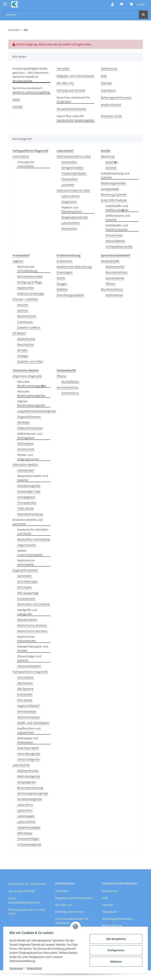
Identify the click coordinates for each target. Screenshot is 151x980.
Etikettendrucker (28, 771)
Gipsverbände (115, 278)
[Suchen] (143, 15)
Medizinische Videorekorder (27, 639)
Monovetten (69, 229)
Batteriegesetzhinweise (116, 97)
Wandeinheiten (27, 620)
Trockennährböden (74, 173)
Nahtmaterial (114, 295)
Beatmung (108, 156)
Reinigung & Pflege (30, 282)
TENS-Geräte (26, 508)
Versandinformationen (71, 109)
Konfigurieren (116, 950)
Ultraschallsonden (29, 666)
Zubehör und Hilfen (30, 362)
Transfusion (25, 322)
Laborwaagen (26, 816)
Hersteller (63, 69)
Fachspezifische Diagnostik (30, 672)
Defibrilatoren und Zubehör (118, 218)
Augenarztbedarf (28, 706)
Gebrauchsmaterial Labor (73, 190)
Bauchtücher (26, 344)
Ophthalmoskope (28, 717)
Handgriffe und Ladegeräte (27, 612)
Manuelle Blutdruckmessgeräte (31, 393)
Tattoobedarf (26, 470)
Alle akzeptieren (116, 939)
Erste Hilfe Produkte (114, 200)
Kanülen (23, 305)
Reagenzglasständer (75, 217)
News (16, 99)
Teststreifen (69, 162)
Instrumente (21, 156)
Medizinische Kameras (32, 625)
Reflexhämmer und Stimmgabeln (30, 436)
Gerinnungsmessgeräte (33, 793)
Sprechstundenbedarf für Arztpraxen (74, 100)
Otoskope (23, 422)
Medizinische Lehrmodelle (26, 562)
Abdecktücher (26, 339)
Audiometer (25, 694)
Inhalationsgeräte (29, 486)
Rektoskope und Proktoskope (28, 740)
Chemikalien (70, 179)
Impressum (16, 968)
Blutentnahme (27, 316)
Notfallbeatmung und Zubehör (115, 175)
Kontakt (18, 107)
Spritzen (23, 310)
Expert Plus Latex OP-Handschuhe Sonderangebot (75, 118)
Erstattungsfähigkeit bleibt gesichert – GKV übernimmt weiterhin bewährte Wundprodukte (31, 75)
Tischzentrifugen (28, 839)
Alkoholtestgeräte (29, 776)
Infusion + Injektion (25, 299)
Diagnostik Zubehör (25, 570)
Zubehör (111, 168)
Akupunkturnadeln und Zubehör (33, 478)
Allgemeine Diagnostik (27, 376)
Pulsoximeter (114, 235)
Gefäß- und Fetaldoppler (33, 723)
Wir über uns (65, 83)
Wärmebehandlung (30, 514)
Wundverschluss (116, 272)
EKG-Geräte (25, 700)
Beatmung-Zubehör (114, 194)
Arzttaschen (65, 261)
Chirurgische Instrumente (26, 164)
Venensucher (26, 449)
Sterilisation (25, 683)
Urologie (23, 356)
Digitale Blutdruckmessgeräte (31, 403)
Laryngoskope (110, 189)
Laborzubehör (71, 196)
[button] (112, 4)
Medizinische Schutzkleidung (27, 269)
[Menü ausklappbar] (5, 2)
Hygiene (18, 261)
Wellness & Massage (31, 293)
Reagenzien (69, 202)
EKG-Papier (25, 587)
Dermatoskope (27, 711)
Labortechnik (21, 765)
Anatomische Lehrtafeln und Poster (33, 532)
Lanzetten (68, 185)
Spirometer (25, 576)
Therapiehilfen (27, 503)
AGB (104, 76)
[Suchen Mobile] (71, 15)
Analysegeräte (27, 782)
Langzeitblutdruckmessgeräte (37, 411)
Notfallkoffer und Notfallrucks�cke (117, 208)
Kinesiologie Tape (29, 491)
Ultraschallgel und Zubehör (29, 658)
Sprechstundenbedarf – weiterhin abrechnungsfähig (31, 90)
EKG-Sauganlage (28, 593)
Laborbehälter (71, 223)
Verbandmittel (115, 267)
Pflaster (111, 284)
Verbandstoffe (110, 261)
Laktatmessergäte (29, 827)
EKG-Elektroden (27, 582)
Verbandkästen (115, 241)
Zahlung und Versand (71, 90)
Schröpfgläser (26, 497)
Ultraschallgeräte (28, 759)
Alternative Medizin (25, 465)
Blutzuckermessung (30, 788)
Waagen (62, 284)
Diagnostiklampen (29, 417)
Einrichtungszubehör (71, 295)
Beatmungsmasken (113, 183)
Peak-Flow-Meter (28, 748)
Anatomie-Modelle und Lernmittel (28, 522)
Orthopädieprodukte (119, 247)
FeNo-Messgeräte (29, 754)
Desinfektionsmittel (30, 276)
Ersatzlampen (26, 599)
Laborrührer (25, 805)
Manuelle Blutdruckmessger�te (32, 384)
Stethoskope (25, 443)
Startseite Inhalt (111, 116)
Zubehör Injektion (29, 327)
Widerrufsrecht (111, 105)
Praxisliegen (65, 272)
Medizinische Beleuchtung (74, 267)
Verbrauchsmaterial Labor (74, 156)
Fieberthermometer (30, 428)
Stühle (61, 278)
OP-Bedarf (19, 333)
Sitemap (106, 83)
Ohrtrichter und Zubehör (34, 604)
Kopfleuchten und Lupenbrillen (29, 730)
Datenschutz (35, 968)
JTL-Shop (131, 975)
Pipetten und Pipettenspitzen (72, 209)
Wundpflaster (70, 382)
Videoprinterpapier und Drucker (33, 649)
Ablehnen (116, 962)
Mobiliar (62, 289)
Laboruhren (25, 810)
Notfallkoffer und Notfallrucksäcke (117, 227)
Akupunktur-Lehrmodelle (34, 539)
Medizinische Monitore (32, 631)
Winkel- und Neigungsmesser (28, 457)
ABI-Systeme (25, 689)
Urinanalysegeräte (29, 844)
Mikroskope (25, 833)
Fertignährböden (72, 168)
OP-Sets (22, 350)
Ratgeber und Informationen (75, 76)
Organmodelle (27, 545)
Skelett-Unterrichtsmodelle (30, 553)
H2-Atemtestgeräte (30, 799)
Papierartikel (26, 288)
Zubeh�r (112, 162)
